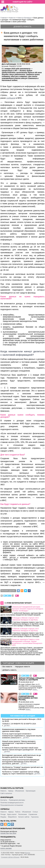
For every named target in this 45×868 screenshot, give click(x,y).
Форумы (3, 817)
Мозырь (28, 853)
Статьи (35, 812)
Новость (3, 791)
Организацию (31, 791)
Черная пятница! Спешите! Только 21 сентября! (31, 679)
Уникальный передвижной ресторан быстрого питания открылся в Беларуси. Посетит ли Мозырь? (28, 609)
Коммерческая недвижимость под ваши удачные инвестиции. (19, 730)
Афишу (11, 791)
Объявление (19, 791)
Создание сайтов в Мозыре (10, 857)
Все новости (7, 667)
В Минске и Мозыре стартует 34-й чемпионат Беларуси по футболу (25, 630)
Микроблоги (12, 817)
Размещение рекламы (17, 800)
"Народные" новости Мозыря (18, 663)
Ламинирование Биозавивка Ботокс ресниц (28, 698)
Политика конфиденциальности (12, 803)
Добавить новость (23, 27)
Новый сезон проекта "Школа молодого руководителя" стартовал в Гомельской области (19, 743)
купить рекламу (6, 848)
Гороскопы (35, 817)
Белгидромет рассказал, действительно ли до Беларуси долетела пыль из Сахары (22, 756)
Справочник (33, 814)
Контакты (4, 800)
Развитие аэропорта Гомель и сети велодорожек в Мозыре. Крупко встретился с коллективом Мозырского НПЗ (27, 642)
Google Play (5, 833)
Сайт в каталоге (6, 793)
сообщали (11, 98)
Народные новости (22, 667)
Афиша (11, 812)
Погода (3, 814)
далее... (35, 690)
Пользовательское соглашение (12, 805)
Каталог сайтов (24, 817)
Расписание (23, 814)
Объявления (26, 812)
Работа (18, 812)
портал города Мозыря (10, 11)
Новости (3, 812)
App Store (13, 833)
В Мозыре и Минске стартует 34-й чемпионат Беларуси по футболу (25, 619)
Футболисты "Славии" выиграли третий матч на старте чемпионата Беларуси (22, 768)
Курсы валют (12, 814)
